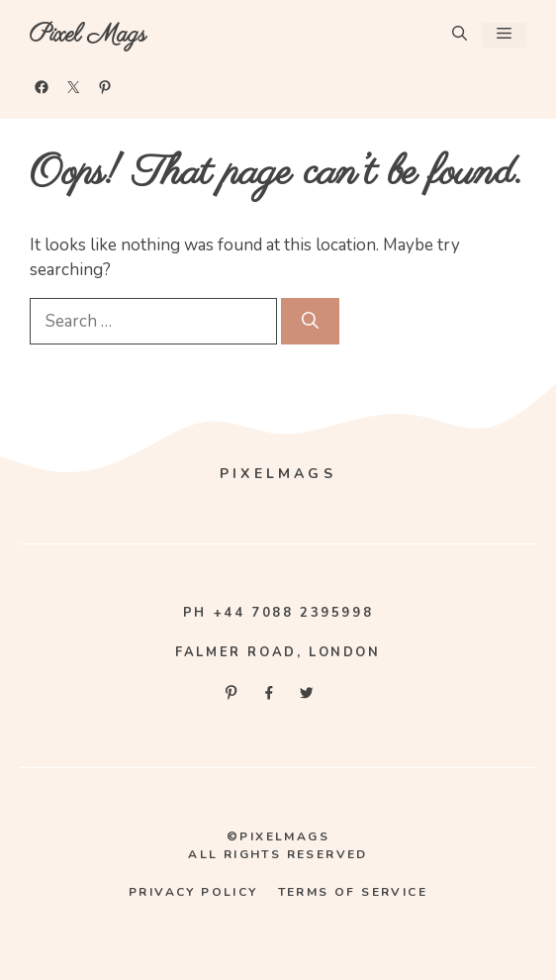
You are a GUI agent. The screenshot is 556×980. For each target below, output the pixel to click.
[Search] (310, 322)
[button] (460, 35)
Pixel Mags (88, 35)
